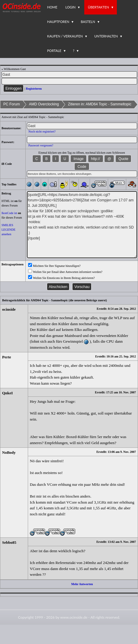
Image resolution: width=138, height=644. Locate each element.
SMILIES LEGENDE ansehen (8, 230)
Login (71, 7)
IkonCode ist (9, 213)
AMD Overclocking (44, 104)
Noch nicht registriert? (42, 131)
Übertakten (98, 7)
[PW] (69, 81)
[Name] (69, 75)
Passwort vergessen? (41, 145)
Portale (54, 51)
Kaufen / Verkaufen (65, 36)
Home (52, 7)
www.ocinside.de (74, 617)
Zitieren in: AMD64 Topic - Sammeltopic (100, 104)
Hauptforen (58, 22)
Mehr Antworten (82, 584)
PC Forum (12, 104)
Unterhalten (106, 36)
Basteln (88, 22)
